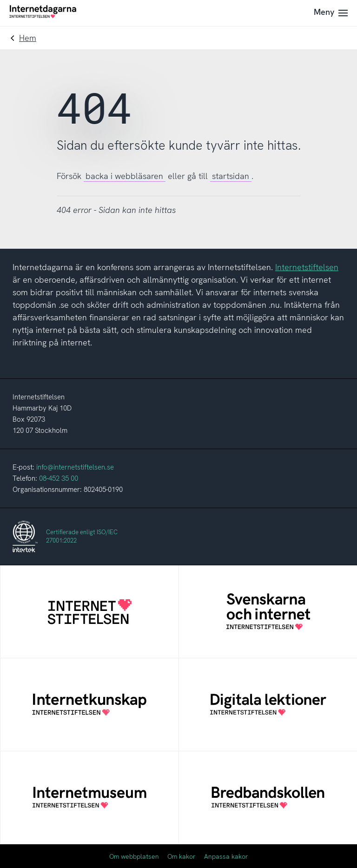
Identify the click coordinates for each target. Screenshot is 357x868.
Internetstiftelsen (307, 267)
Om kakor (182, 856)
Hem (28, 38)
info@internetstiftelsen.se (75, 467)
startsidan (231, 176)
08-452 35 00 (59, 478)
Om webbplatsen (134, 856)
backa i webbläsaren (124, 176)
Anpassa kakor (226, 856)
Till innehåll (0, 0)
